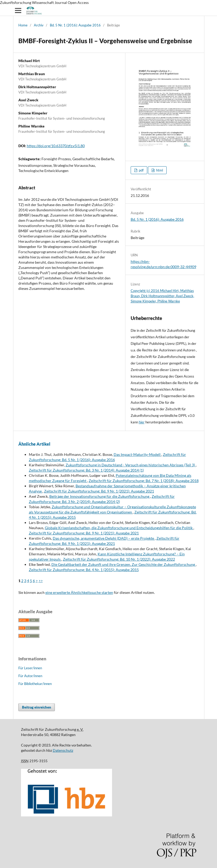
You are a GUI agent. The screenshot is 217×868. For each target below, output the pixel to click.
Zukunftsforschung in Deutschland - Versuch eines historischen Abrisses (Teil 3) (131, 465)
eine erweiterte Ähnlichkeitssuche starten (79, 592)
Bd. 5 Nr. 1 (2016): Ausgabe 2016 (75, 25)
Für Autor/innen (30, 676)
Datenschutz (63, 750)
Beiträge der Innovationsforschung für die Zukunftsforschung (100, 496)
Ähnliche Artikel (34, 444)
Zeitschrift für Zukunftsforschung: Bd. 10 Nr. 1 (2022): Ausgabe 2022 (119, 559)
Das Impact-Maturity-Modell (137, 454)
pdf (141, 170)
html (159, 170)
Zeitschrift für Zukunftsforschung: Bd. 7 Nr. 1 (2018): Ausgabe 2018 (144, 481)
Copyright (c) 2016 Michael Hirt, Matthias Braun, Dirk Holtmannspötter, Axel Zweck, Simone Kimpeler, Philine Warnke (162, 296)
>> (41, 581)
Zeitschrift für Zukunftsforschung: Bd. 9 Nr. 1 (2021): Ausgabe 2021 (99, 491)
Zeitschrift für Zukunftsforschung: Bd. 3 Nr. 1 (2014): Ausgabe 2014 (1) (86, 470)
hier (142, 422)
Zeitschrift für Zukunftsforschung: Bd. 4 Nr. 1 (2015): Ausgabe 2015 (84, 570)
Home (23, 25)
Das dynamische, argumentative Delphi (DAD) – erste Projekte (104, 538)
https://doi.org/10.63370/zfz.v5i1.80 (56, 146)
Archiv (39, 25)
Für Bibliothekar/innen (35, 684)
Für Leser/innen (30, 668)
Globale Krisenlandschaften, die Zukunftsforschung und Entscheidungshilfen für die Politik (119, 528)
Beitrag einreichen (37, 707)
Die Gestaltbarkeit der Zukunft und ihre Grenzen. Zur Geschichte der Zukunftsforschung (124, 564)
